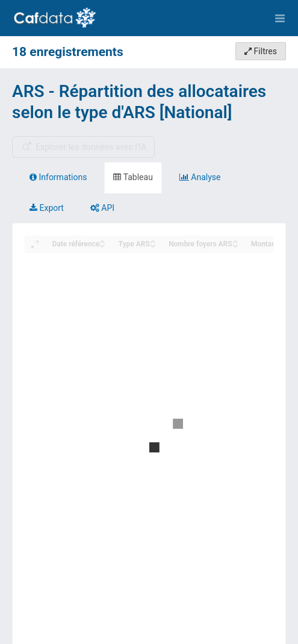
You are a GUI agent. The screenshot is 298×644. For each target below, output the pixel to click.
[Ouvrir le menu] (280, 18)
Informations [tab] (58, 177)
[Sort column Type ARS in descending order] (153, 245)
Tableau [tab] (133, 177)
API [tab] (102, 208)
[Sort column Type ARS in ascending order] (153, 241)
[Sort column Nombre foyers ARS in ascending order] (235, 241)
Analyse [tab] (200, 177)
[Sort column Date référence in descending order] (102, 245)
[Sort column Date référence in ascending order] (102, 241)
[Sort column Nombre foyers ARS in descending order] (235, 245)
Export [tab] (47, 208)
